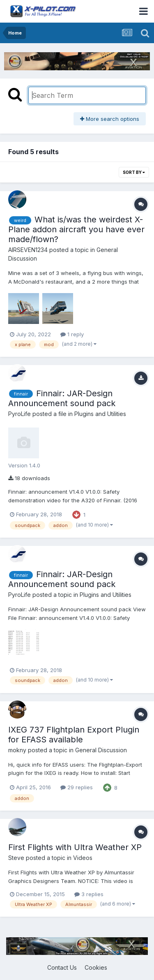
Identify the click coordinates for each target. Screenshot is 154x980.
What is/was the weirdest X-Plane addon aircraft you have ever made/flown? (76, 229)
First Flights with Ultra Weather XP (75, 847)
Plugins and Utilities (100, 414)
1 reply (72, 334)
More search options (110, 119)
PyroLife (20, 414)
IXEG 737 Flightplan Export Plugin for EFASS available (74, 735)
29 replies (77, 787)
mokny (17, 750)
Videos (83, 858)
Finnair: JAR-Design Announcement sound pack (62, 398)
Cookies (96, 967)
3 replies (89, 894)
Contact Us (62, 967)
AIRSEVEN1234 (28, 250)
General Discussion (101, 750)
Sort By (134, 172)
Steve (16, 858)
